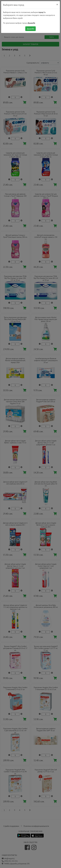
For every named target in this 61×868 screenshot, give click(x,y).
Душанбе (31, 29)
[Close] (57, 5)
